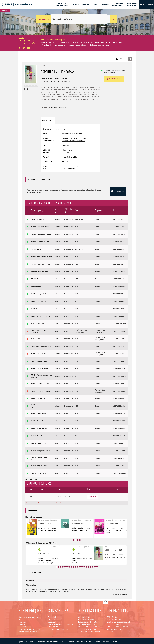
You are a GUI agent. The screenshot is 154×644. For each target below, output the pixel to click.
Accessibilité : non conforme (107, 641)
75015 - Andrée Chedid (39, 367)
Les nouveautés (84, 616)
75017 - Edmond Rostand (40, 390)
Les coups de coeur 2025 (88, 626)
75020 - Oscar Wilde (38, 472)
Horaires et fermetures (87, 618)
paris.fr (22, 641)
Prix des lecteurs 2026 (86, 623)
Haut (106, 600)
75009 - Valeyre (37, 285)
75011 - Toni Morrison (39, 308)
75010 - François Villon (39, 293)
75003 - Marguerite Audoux (41, 233)
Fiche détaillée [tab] (48, 120)
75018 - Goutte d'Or (38, 397)
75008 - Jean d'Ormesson (40, 270)
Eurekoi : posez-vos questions (60, 628)
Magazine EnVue (114, 618)
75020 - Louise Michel (39, 442)
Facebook (52, 616)
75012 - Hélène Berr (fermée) (41, 315)
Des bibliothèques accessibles (119, 621)
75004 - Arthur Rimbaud (40, 240)
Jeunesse (22, 626)
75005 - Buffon (36, 248)
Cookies (110, 626)
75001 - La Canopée (38, 218)
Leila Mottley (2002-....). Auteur (54, 79)
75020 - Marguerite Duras (40, 450)
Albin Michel (54, 81)
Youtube (51, 621)
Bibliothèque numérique (29, 631)
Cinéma (22, 623)
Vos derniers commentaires (89, 631)
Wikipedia (124, 593)
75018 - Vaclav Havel (38, 412)
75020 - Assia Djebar (39, 435)
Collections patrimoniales (29, 628)
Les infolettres (54, 626)
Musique (22, 621)
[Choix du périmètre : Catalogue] (44, 19)
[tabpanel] (70, 149)
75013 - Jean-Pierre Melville (41, 345)
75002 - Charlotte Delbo (40, 225)
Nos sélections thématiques (89, 621)
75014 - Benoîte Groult (39, 360)
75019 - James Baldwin (39, 427)
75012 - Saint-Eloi (37, 323)
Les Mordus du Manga (87, 628)
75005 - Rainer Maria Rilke (41, 263)
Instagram (52, 618)
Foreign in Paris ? (114, 623)
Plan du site (112, 631)
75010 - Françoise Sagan (40, 300)
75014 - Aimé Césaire (39, 353)
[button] (146, 4)
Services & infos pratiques (29, 616)
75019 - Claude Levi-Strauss (41, 420)
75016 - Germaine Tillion (40, 382)
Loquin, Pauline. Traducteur (73, 141)
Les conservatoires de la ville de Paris (78, 641)
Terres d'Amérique (59, 108)
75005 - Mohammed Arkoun (42, 255)
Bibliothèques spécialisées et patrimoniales (44, 641)
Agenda (22, 618)
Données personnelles (124, 626)
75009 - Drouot (37, 278)
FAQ (109, 616)
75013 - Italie (36, 338)
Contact (115, 616)
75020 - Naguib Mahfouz (40, 465)
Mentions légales (114, 628)
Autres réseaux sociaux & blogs (60, 623)
